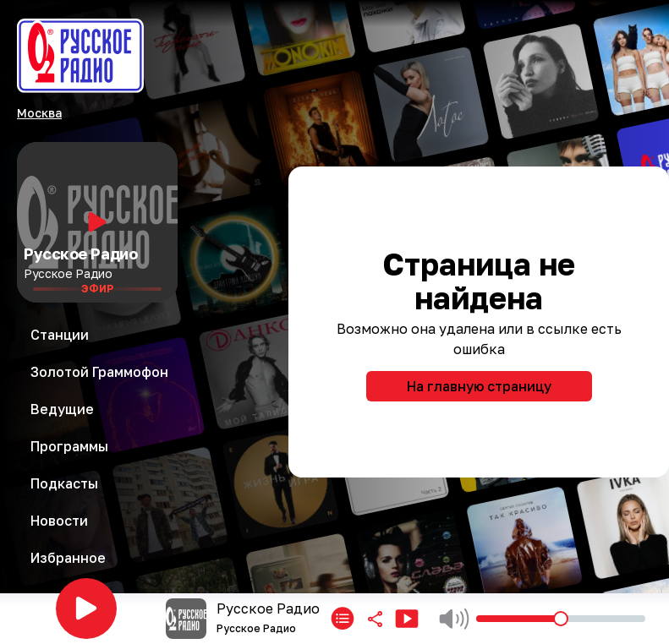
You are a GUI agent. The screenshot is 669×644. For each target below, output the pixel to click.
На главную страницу (479, 386)
